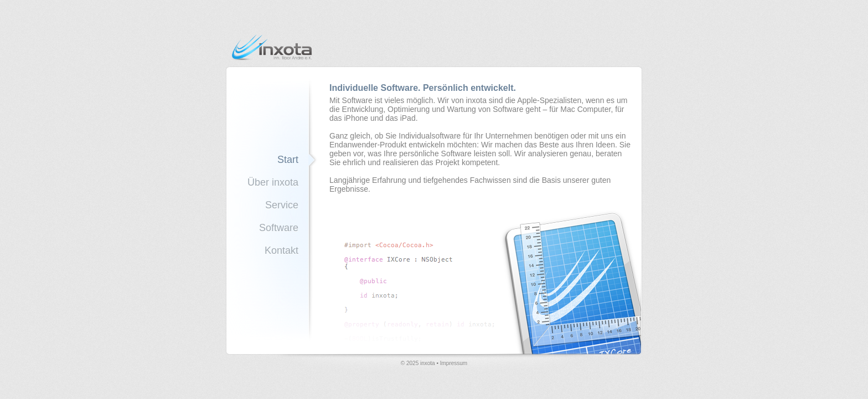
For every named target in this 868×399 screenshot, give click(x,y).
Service (282, 205)
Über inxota (273, 182)
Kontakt (281, 250)
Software (279, 228)
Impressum (454, 363)
